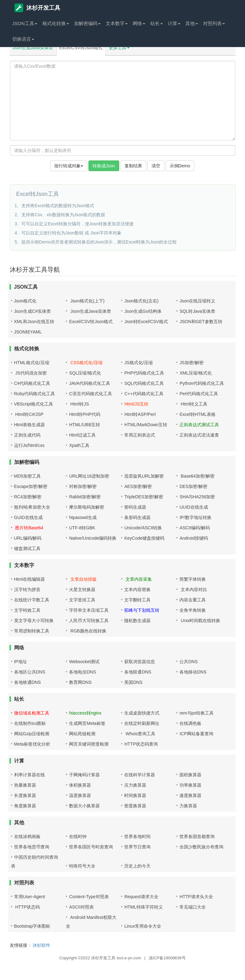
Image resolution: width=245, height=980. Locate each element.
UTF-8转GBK (82, 528)
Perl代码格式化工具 (199, 394)
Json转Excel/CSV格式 (146, 322)
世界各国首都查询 (197, 836)
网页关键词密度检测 (89, 744)
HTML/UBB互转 (85, 425)
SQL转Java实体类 (197, 311)
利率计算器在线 (29, 775)
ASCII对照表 (81, 907)
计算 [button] (174, 23)
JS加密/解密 (191, 363)
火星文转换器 (82, 590)
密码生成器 (135, 507)
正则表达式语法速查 (199, 435)
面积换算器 (190, 775)
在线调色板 (190, 723)
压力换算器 (135, 785)
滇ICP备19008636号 (167, 958)
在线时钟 (78, 836)
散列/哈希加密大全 (32, 507)
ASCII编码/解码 (194, 528)
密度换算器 (135, 806)
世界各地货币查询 (32, 847)
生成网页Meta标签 (87, 723)
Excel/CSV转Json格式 (81, 48)
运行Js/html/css (29, 445)
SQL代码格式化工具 (144, 383)
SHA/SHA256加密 (197, 497)
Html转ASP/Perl (140, 414)
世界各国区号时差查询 (91, 847)
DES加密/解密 (193, 486)
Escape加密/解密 (31, 486)
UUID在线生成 (194, 507)
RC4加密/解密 (28, 497)
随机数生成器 (137, 621)
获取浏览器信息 (140, 662)
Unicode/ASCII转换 (143, 528)
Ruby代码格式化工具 (35, 394)
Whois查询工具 (140, 734)
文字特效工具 (27, 610)
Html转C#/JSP (29, 414)
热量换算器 (25, 785)
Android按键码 (194, 538)
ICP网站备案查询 (196, 734)
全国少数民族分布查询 (201, 847)
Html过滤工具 (82, 435)
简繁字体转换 (193, 579)
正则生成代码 (27, 435)
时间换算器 (135, 795)
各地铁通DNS (28, 682)
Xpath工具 (79, 445)
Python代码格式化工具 (202, 383)
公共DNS (189, 662)
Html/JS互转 (136, 404)
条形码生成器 (137, 517)
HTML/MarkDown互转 (146, 425)
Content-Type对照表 (89, 897)
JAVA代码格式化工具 (90, 383)
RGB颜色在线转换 (88, 631)
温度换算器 (80, 795)
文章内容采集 (138, 579)
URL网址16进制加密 (89, 476)
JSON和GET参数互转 (201, 322)
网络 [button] (139, 23)
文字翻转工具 (137, 600)
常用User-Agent (30, 897)
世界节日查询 (137, 847)
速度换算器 (190, 795)
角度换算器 (25, 806)
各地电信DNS (83, 672)
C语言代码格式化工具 (90, 394)
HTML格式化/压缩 (32, 363)
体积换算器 (80, 785)
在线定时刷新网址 (142, 723)
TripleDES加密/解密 (144, 497)
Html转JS (79, 404)
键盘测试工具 (27, 548)
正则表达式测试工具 (199, 425)
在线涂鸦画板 (27, 836)
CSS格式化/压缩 (86, 363)
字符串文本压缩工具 (89, 610)
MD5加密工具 (28, 476)
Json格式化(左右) (141, 301)
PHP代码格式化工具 (144, 373)
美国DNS (133, 682)
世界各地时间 (137, 836)
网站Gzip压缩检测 (32, 734)
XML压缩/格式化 (196, 373)
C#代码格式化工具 (32, 383)
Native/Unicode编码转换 (93, 538)
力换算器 (188, 806)
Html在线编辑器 (30, 579)
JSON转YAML (28, 332)
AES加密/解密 (138, 486)
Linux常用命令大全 (143, 926)
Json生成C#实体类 (32, 311)
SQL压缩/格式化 (85, 373)
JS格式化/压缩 (138, 363)
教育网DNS (80, 682)
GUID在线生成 (28, 517)
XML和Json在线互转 (34, 322)
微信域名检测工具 (32, 713)
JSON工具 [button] (25, 23)
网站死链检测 (82, 734)
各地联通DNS (138, 672)
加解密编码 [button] (87, 23)
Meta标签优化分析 (32, 744)
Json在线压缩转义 (197, 301)
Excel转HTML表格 (197, 414)
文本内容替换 (137, 590)
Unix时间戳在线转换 (200, 621)
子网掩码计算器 (84, 775)
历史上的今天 (137, 866)
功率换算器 (190, 785)
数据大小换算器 (84, 806)
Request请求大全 (141, 897)
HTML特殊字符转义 (143, 907)
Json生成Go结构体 (143, 311)
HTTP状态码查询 (141, 744)
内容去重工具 (193, 600)
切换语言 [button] (23, 39)
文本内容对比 (193, 590)
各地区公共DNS (30, 672)
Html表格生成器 (30, 425)
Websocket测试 (84, 662)
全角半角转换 (193, 610)
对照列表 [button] (214, 23)
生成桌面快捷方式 (142, 713)
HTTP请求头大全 (196, 897)
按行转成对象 (69, 166)
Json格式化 (25, 301)
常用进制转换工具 (32, 631)
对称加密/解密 (83, 486)
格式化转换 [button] (56, 23)
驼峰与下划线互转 (142, 610)
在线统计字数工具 (32, 600)
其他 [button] (192, 23)
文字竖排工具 (82, 600)
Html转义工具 (193, 404)
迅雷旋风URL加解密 (144, 476)
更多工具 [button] (119, 48)
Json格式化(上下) (87, 301)
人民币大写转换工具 (89, 621)
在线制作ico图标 (30, 723)
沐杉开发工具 (37, 8)
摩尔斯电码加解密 (87, 507)
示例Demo (180, 166)
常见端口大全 (193, 907)
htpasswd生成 (83, 517)
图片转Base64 (29, 528)
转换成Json (104, 166)
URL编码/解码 (28, 538)
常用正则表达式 (140, 435)
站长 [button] (157, 23)
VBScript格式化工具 (34, 404)
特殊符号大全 (82, 866)
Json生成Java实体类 (33, 48)
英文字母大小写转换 (34, 621)
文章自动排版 (83, 579)
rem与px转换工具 (197, 713)
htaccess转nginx (85, 713)
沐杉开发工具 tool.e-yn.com (116, 958)
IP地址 (21, 662)
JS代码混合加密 (30, 373)
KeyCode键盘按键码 (144, 538)
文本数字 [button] (117, 23)
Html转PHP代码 (85, 414)
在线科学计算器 (140, 775)
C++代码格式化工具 (144, 394)
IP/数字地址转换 (195, 517)
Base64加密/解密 (197, 476)
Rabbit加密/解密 (85, 497)
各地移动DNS (193, 672)
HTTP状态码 (27, 907)
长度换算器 (25, 795)
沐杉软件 (41, 945)
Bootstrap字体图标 (32, 926)
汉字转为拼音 (27, 590)
